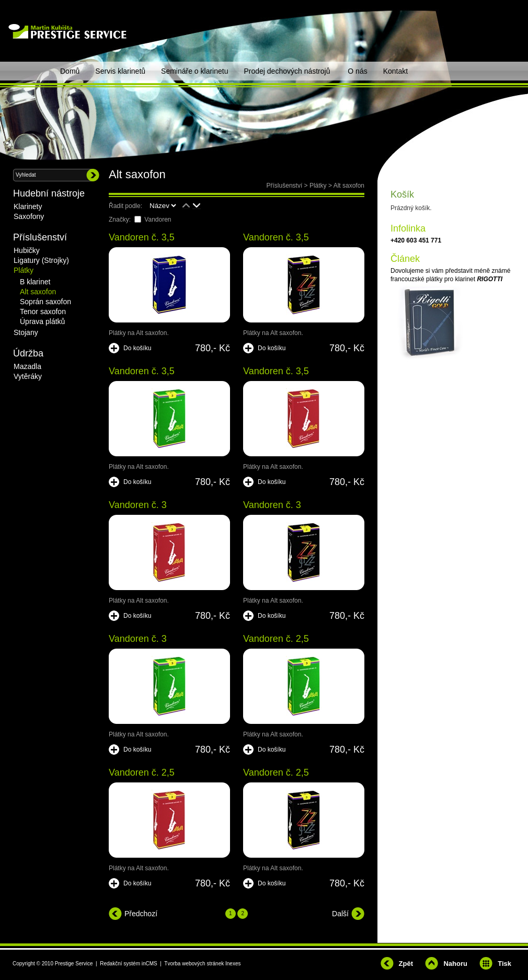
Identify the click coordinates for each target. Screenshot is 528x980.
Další (340, 914)
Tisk (504, 964)
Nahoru (455, 964)
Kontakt (395, 71)
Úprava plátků (42, 321)
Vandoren (158, 220)
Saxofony (29, 216)
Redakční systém (120, 964)
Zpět (406, 964)
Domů (70, 71)
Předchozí (141, 914)
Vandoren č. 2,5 (276, 639)
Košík (402, 194)
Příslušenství (285, 186)
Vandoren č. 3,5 (142, 237)
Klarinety (28, 206)
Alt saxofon (349, 186)
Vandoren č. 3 (138, 505)
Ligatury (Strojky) (41, 260)
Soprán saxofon (45, 302)
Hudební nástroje (49, 193)
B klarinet (35, 282)
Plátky (318, 186)
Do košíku (137, 348)
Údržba (28, 353)
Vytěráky (28, 376)
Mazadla (27, 366)
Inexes (233, 964)
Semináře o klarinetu (194, 71)
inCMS (150, 964)
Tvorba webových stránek (194, 964)
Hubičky (27, 250)
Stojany (26, 332)
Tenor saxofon (43, 312)
